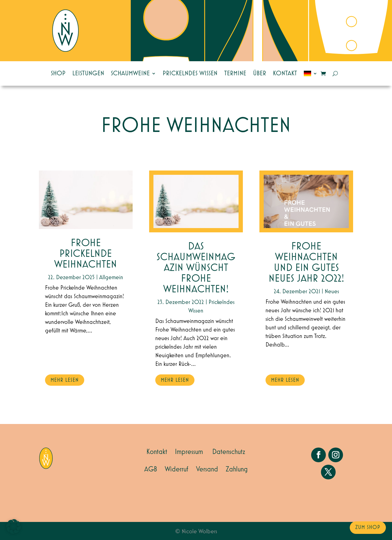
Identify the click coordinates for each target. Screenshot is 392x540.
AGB (151, 469)
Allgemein (111, 277)
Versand (207, 469)
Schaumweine (130, 73)
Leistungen (88, 73)
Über (260, 73)
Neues (332, 291)
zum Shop (368, 527)
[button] (13, 527)
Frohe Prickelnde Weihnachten (86, 254)
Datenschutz (229, 452)
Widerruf (177, 469)
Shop (58, 73)
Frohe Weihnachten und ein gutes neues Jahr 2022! (306, 263)
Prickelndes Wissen (190, 73)
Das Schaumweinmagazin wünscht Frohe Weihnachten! (196, 268)
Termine (235, 73)
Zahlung (237, 469)
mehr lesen (65, 380)
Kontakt (285, 73)
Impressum (189, 452)
